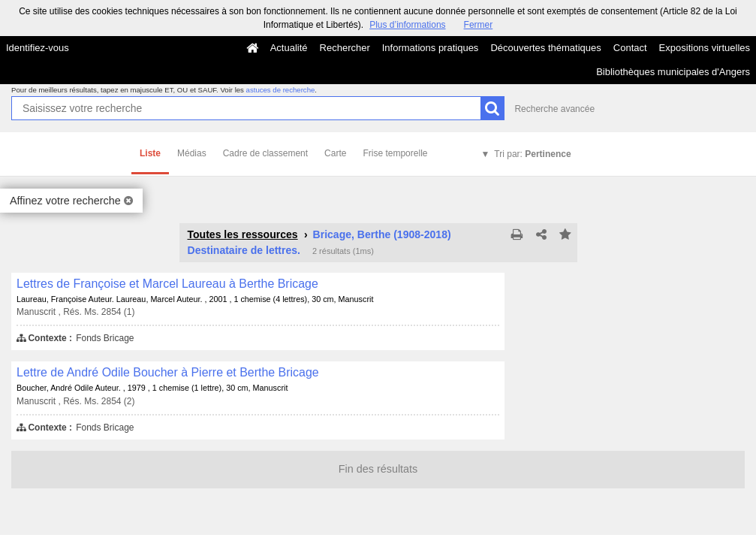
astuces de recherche (281, 90)
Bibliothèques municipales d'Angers (673, 72)
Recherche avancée (554, 109)
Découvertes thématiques (545, 48)
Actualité (289, 48)
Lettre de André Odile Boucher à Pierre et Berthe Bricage (168, 372)
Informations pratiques (431, 48)
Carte (335, 153)
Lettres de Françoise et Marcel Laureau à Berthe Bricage (167, 284)
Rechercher (345, 48)
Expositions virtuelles (705, 48)
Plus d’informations (407, 25)
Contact (630, 48)
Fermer (479, 25)
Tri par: (532, 154)
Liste (150, 153)
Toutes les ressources (243, 234)
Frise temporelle (395, 153)
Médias (192, 153)
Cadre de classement (265, 153)
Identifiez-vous (38, 48)
